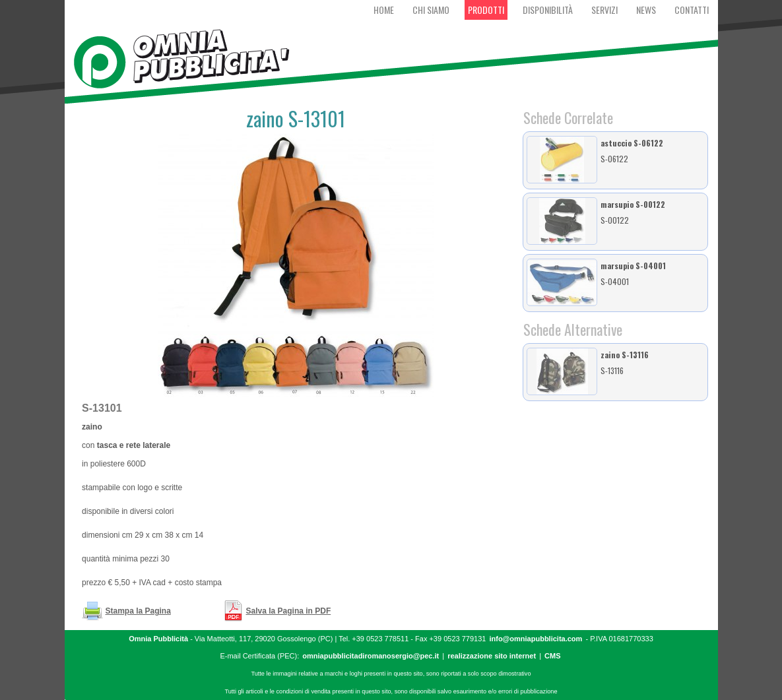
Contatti (692, 10)
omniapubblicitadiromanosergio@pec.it (371, 656)
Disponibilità (548, 10)
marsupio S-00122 (633, 204)
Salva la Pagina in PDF (289, 611)
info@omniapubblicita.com (536, 639)
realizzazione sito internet (492, 656)
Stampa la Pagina (138, 611)
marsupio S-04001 (633, 266)
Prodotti (486, 10)
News (646, 10)
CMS (552, 656)
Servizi (604, 10)
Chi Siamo (431, 10)
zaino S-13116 (625, 355)
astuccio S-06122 (632, 143)
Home (384, 10)
